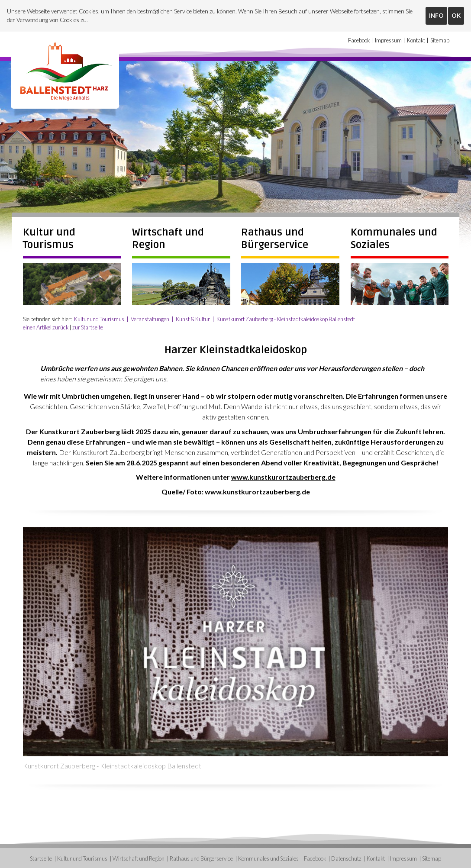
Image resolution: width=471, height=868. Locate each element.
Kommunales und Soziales (268, 858)
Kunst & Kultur (193, 318)
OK (456, 16)
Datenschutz (346, 858)
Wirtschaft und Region (139, 858)
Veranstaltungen (150, 318)
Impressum (388, 41)
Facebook (359, 41)
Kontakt (416, 41)
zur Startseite (88, 326)
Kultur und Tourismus (49, 238)
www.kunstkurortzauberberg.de (283, 476)
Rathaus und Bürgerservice (275, 238)
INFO (436, 16)
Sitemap (440, 41)
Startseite (41, 858)
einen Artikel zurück (46, 326)
